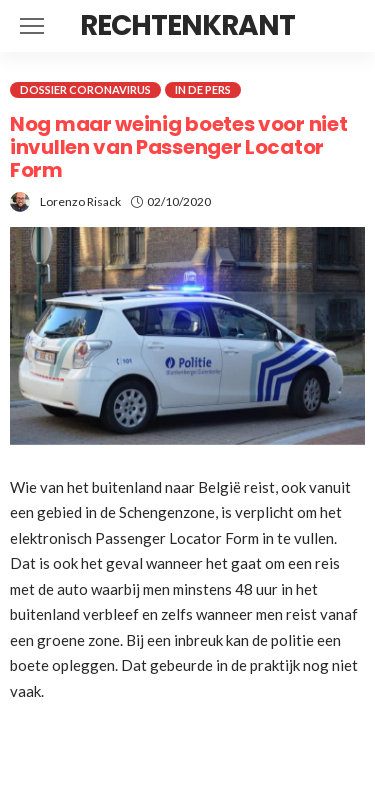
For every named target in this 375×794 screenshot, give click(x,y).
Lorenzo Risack (80, 201)
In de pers (203, 89)
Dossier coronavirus (85, 89)
